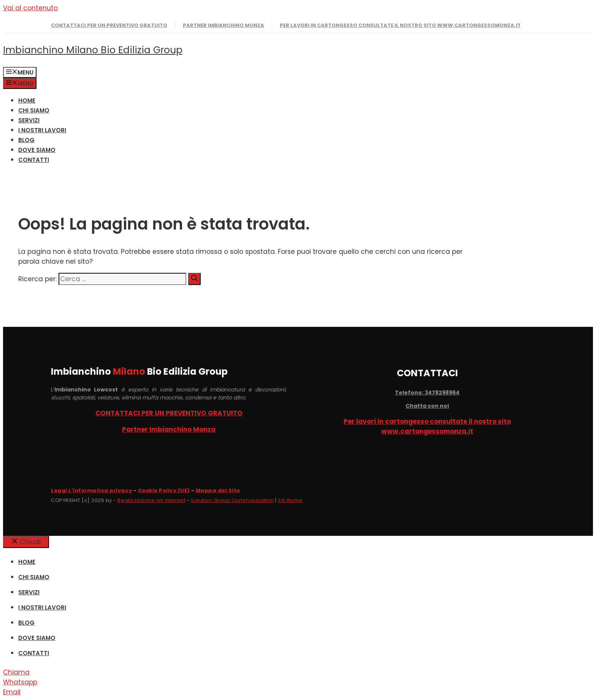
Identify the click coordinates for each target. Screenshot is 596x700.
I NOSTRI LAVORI (42, 130)
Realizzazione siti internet (151, 500)
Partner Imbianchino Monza (223, 25)
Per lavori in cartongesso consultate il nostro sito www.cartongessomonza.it (400, 25)
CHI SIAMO (34, 110)
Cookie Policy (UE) (164, 490)
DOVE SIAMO (37, 150)
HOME (27, 101)
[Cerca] (194, 279)
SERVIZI (29, 120)
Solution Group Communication (232, 500)
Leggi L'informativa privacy (91, 490)
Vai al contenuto (30, 8)
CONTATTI (34, 160)
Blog (26, 140)
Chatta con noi (427, 406)
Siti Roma (290, 500)
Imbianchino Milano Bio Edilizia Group (93, 50)
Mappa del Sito (218, 490)
